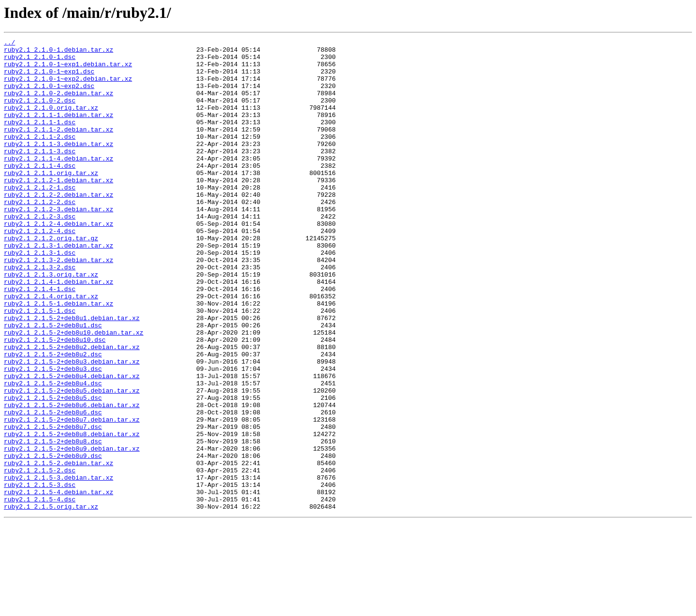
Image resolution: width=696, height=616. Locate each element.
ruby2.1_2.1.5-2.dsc (40, 557)
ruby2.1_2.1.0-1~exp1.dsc (49, 78)
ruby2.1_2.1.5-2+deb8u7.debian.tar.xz (72, 496)
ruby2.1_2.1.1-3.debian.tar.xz (58, 165)
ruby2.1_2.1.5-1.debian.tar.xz (58, 357)
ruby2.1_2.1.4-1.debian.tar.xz (58, 331)
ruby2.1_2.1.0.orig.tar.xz (51, 122)
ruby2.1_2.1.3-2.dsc (40, 313)
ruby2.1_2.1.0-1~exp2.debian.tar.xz (68, 87)
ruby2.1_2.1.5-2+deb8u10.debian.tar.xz (74, 392)
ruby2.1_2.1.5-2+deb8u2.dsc (53, 418)
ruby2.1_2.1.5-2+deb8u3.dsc (53, 435)
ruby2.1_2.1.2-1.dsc (40, 218)
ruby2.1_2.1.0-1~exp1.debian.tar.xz (68, 70)
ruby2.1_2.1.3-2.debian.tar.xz (58, 305)
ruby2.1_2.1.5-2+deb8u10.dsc (55, 400)
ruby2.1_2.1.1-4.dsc (40, 191)
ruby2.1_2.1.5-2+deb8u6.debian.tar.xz (72, 479)
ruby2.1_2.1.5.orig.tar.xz (51, 601)
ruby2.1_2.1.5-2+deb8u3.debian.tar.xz (72, 426)
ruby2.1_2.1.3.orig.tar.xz (51, 322)
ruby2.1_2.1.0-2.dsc (40, 113)
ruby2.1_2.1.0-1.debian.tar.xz (58, 52)
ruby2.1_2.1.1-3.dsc (40, 174)
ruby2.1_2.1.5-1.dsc (40, 366)
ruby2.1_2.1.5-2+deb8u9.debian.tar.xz (72, 531)
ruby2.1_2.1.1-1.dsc (40, 139)
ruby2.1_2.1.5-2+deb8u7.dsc (53, 505)
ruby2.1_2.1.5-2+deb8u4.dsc (53, 453)
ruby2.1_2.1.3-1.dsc (40, 296)
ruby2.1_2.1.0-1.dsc (40, 61)
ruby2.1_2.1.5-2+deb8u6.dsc (53, 487)
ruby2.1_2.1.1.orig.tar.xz (51, 200)
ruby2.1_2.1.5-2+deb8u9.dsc (53, 540)
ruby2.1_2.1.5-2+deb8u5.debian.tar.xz (72, 461)
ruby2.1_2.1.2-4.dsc (40, 270)
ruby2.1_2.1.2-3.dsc (40, 252)
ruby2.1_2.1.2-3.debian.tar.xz (58, 244)
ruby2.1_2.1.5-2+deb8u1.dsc (53, 383)
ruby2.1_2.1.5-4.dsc (40, 592)
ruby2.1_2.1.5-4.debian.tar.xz (58, 583)
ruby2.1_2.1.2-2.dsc (40, 235)
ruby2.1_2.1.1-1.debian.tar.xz (58, 131)
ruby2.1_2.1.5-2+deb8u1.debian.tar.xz (72, 374)
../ (9, 44)
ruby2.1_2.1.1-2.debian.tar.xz (58, 148)
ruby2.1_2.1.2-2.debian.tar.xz (58, 226)
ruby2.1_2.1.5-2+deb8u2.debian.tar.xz (72, 409)
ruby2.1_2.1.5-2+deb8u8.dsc (53, 522)
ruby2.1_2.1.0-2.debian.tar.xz (58, 104)
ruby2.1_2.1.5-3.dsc (40, 574)
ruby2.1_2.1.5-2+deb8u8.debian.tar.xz (72, 513)
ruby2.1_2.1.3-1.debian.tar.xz (58, 287)
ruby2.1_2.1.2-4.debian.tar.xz (58, 261)
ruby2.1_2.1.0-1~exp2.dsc (49, 96)
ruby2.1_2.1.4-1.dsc (40, 339)
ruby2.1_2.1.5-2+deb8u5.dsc (53, 470)
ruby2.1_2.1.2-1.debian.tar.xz (58, 209)
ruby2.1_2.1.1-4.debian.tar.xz (58, 183)
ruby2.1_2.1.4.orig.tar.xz (51, 348)
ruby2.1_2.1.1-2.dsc (40, 157)
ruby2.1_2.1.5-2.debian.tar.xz (58, 548)
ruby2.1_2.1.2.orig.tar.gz (51, 279)
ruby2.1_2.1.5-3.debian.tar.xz (58, 566)
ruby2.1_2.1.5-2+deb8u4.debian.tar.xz (72, 444)
